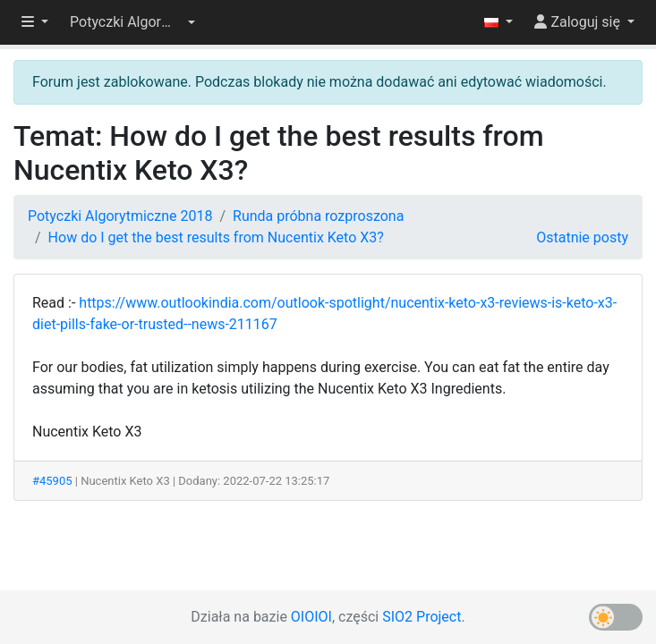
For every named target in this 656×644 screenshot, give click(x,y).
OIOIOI (311, 617)
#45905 (52, 481)
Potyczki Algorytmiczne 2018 (120, 216)
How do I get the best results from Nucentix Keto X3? (216, 237)
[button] (132, 22)
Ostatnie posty (582, 237)
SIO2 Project (422, 617)
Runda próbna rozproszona (318, 216)
